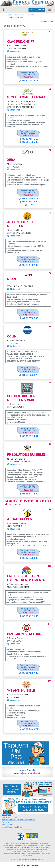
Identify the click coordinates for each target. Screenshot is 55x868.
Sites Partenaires (8, 825)
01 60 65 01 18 (30, 199)
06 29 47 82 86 (30, 265)
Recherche (31, 15)
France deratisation (21, 845)
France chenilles (9, 845)
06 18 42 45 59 (30, 139)
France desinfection (34, 845)
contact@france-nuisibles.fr (12, 827)
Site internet (15, 51)
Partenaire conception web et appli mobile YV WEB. (28, 860)
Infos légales (6, 815)
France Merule (36, 847)
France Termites (28, 856)
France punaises (37, 852)
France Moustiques (12, 849)
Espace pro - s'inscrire (10, 817)
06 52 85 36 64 (30, 202)
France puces (26, 852)
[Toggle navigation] (50, 10)
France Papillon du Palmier (39, 849)
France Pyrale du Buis (33, 854)
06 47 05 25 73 (30, 81)
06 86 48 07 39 (30, 673)
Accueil (8, 15)
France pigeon (17, 852)
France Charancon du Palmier (39, 843)
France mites (45, 847)
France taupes (45, 854)
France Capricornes (22, 843)
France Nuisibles (25, 849)
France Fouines (46, 845)
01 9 (30, 205)
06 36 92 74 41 (30, 436)
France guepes (25, 847)
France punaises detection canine (15, 854)
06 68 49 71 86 (30, 616)
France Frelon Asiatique (12, 847)
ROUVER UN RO (37, 10)
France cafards (11, 843)
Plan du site (6, 822)
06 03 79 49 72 (30, 729)
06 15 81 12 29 (30, 494)
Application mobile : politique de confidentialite (19, 820)
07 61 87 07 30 (30, 318)
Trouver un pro (19, 15)
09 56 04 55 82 (30, 142)
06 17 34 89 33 (30, 558)
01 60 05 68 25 (30, 375)
